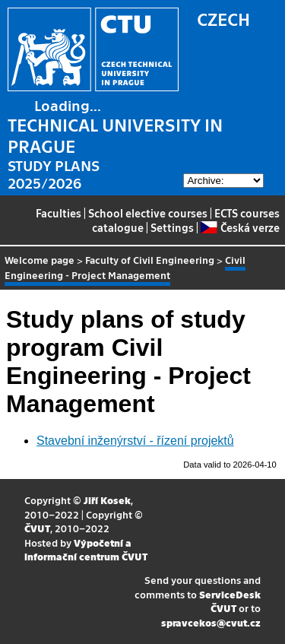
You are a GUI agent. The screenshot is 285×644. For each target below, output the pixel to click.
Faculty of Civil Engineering (150, 260)
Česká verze (240, 227)
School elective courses (148, 213)
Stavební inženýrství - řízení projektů (135, 441)
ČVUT (37, 528)
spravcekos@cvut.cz (211, 622)
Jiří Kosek (107, 500)
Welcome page (40, 260)
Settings (172, 227)
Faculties (59, 213)
